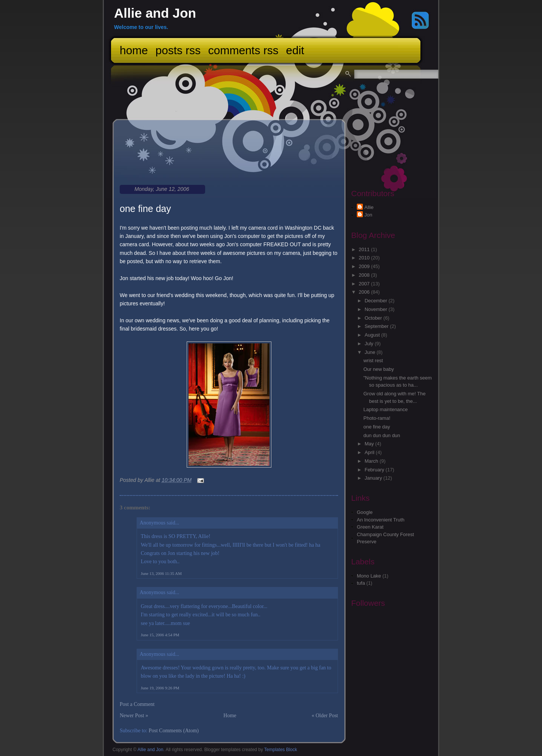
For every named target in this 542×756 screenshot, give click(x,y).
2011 (365, 249)
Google (365, 512)
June (371, 352)
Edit (295, 50)
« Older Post (325, 716)
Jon (368, 215)
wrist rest (373, 360)
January (374, 478)
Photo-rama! (377, 418)
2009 (365, 266)
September (377, 326)
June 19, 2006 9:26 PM (160, 688)
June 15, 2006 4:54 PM (160, 635)
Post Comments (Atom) (174, 731)
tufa (361, 583)
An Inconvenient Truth (381, 520)
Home (134, 50)
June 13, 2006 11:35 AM (161, 573)
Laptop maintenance (385, 409)
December (377, 301)
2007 (365, 284)
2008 (365, 275)
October (374, 318)
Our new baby (378, 369)
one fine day (145, 209)
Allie (369, 207)
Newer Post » (134, 716)
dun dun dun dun (382, 435)
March (372, 461)
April (370, 452)
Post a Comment (137, 704)
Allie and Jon (155, 13)
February (375, 470)
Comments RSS (243, 50)
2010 (365, 258)
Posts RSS (178, 50)
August (373, 335)
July (370, 344)
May (370, 444)
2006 (365, 292)
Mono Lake (369, 576)
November (377, 309)
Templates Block (281, 750)
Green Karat (370, 527)
